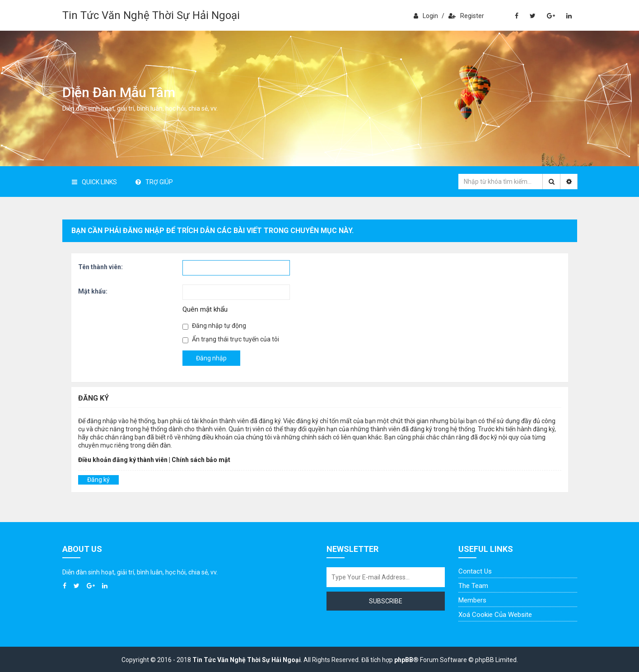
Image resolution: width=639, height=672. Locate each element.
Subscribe (386, 601)
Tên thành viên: (100, 267)
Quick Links (94, 182)
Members (472, 600)
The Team (473, 586)
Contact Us (475, 571)
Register (466, 16)
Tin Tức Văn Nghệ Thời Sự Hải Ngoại (151, 15)
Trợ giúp (154, 182)
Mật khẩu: (93, 291)
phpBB (404, 660)
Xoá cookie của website (495, 615)
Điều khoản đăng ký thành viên (123, 460)
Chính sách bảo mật (201, 460)
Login (426, 16)
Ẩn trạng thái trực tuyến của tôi (231, 339)
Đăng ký (98, 480)
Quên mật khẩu (205, 309)
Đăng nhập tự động (214, 326)
